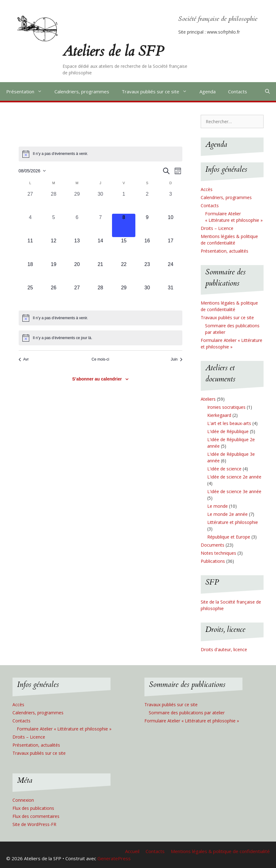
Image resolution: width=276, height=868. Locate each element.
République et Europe (229, 537)
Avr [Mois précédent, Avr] (24, 359)
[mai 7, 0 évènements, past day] (100, 225)
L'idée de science (224, 469)
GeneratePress (114, 858)
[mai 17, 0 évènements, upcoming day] (171, 249)
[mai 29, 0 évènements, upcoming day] (124, 296)
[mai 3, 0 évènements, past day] (171, 202)
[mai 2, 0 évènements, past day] (147, 202)
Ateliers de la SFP (113, 51)
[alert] (101, 154)
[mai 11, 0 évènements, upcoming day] (30, 249)
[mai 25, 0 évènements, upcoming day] (30, 296)
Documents (213, 545)
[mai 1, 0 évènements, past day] (124, 202)
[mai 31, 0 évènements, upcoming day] (171, 296)
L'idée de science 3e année (234, 491)
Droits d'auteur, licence (224, 649)
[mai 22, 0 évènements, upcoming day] (124, 272)
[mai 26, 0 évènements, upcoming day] (54, 296)
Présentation (27, 91)
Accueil (132, 851)
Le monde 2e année (227, 514)
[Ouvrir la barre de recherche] (267, 91)
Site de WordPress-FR (34, 824)
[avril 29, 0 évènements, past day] (77, 202)
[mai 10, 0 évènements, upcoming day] (171, 225)
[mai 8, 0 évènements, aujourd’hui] (124, 225)
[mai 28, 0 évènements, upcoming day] (100, 296)
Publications (213, 561)
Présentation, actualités (225, 251)
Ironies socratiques (226, 407)
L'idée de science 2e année (234, 477)
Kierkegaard (219, 415)
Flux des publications (33, 808)
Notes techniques (218, 553)
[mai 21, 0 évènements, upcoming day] (100, 272)
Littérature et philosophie (233, 522)
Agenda (208, 91)
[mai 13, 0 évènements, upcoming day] (77, 249)
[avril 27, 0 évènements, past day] (30, 202)
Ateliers (208, 399)
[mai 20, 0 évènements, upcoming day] (77, 272)
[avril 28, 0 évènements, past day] (54, 202)
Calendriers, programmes (82, 91)
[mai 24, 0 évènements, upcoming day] (171, 272)
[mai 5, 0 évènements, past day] (54, 225)
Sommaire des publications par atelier (187, 713)
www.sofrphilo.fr (223, 32)
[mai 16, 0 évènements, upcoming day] (147, 249)
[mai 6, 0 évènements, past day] (77, 225)
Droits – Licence (217, 228)
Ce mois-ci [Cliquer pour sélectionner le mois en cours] (100, 359)
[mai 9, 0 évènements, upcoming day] (147, 225)
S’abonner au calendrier (97, 379)
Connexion (23, 800)
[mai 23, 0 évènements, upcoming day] (147, 272)
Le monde (218, 506)
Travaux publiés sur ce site (157, 91)
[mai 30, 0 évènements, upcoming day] (147, 296)
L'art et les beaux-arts (229, 423)
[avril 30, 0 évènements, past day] (100, 202)
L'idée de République (228, 431)
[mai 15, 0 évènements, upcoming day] (124, 249)
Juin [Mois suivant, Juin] (177, 359)
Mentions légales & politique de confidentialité (220, 851)
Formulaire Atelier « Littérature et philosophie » (64, 729)
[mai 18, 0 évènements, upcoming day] (30, 272)
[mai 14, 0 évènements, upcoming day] (100, 249)
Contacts (238, 91)
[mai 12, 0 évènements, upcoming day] (54, 249)
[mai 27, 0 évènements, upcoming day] (77, 296)
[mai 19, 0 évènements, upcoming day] (54, 272)
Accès (207, 189)
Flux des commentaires (36, 816)
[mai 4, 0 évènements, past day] (30, 225)
